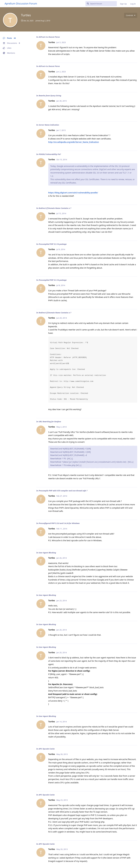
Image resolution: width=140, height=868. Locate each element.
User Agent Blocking (47, 553)
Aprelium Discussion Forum (21, 3)
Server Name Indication (49, 125)
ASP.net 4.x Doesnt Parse (49, 37)
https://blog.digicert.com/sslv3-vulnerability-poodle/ (73, 193)
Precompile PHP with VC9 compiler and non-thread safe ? (63, 491)
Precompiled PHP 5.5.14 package (53, 244)
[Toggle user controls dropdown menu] (131, 15)
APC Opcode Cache (47, 749)
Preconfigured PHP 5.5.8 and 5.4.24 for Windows (59, 523)
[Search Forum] (101, 4)
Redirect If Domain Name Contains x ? (55, 208)
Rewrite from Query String (50, 96)
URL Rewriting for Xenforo (50, 422)
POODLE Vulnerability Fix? (50, 154)
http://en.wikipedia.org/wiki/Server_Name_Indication (74, 142)
